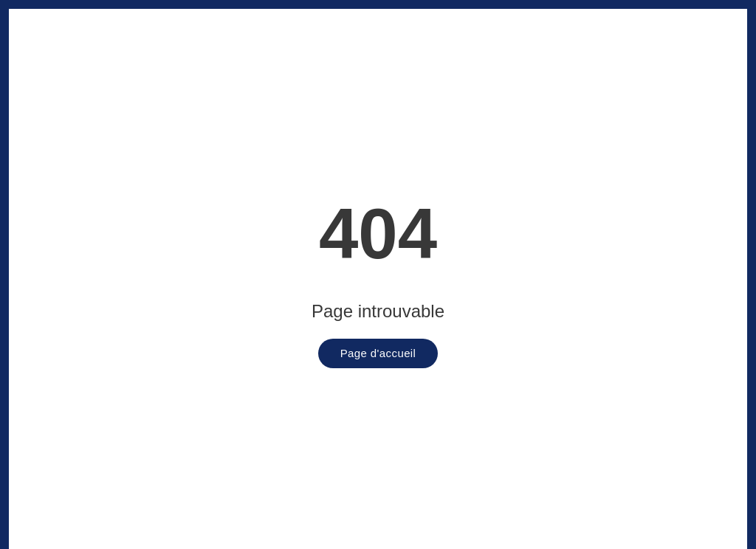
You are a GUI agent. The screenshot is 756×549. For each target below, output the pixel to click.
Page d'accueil (378, 353)
